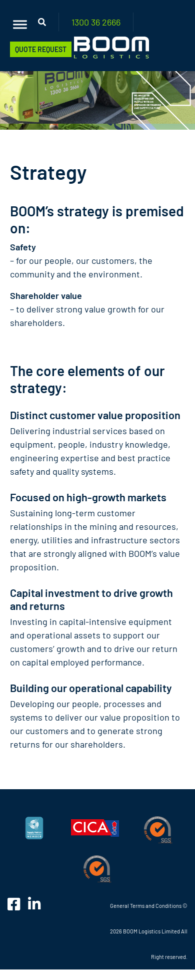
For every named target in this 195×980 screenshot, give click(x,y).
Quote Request (41, 49)
